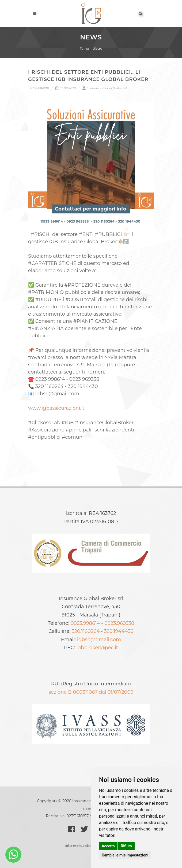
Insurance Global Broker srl (105, 88)
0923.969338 (119, 623)
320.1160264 (86, 631)
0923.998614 (85, 623)
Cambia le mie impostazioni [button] (125, 855)
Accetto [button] (108, 846)
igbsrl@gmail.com (99, 640)
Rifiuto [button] (126, 846)
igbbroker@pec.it (97, 648)
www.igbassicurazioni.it (56, 408)
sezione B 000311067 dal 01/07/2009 (91, 692)
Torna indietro (91, 48)
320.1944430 (119, 631)
